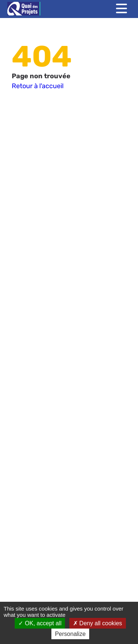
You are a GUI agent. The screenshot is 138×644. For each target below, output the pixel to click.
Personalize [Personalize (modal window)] (70, 634)
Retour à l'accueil (38, 86)
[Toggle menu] (121, 8)
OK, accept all (40, 623)
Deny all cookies (98, 623)
